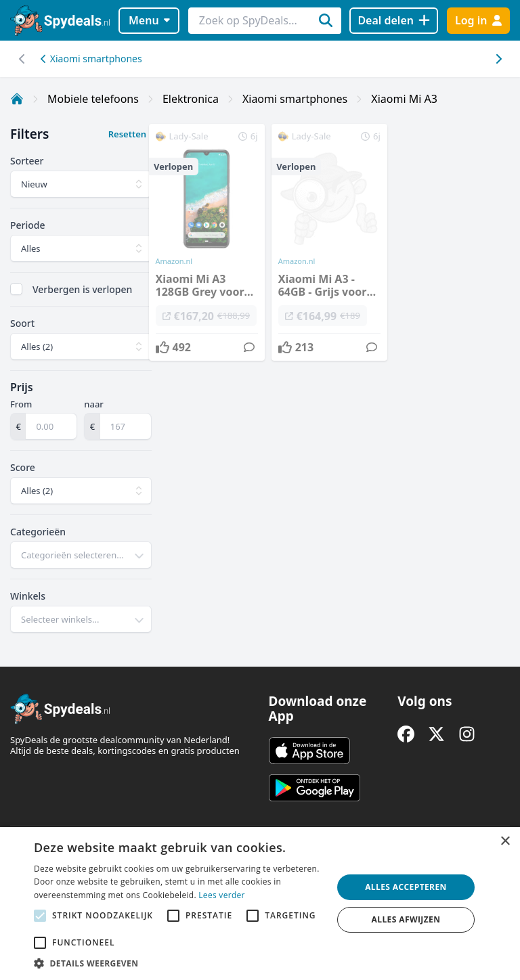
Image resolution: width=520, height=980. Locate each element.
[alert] (260, 904)
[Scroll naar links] (498, 59)
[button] (179, 963)
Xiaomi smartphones (91, 59)
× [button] (505, 842)
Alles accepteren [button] (406, 887)
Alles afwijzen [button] (406, 919)
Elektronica (191, 99)
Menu (149, 20)
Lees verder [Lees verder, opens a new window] (222, 895)
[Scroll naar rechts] (22, 59)
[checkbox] (16, 289)
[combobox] (81, 555)
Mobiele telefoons (93, 99)
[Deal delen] (394, 21)
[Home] (17, 99)
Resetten (127, 134)
